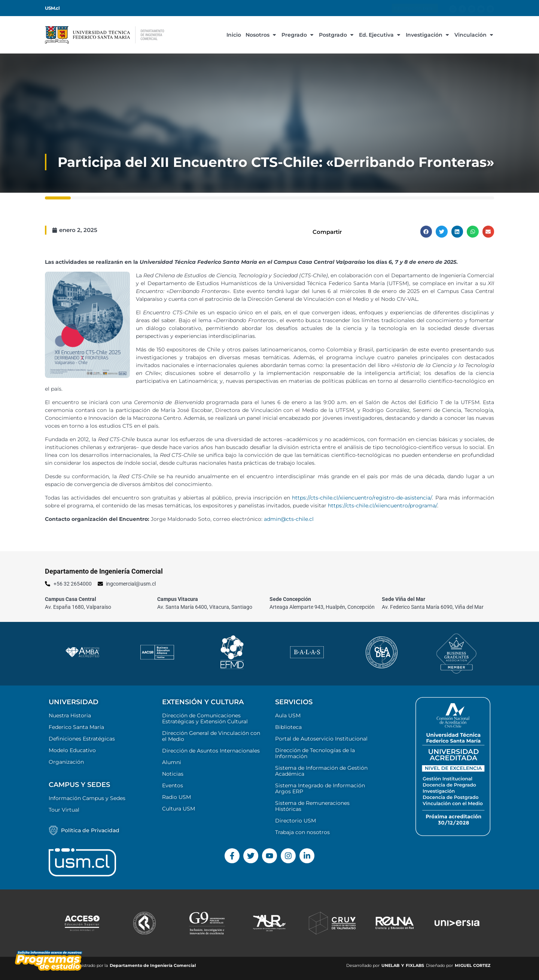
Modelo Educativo (72, 750)
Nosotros (261, 35)
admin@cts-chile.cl (289, 519)
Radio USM (176, 797)
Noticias (173, 774)
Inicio (234, 35)
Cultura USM (179, 809)
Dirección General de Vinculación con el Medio (211, 736)
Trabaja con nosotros (302, 832)
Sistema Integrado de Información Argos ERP (320, 788)
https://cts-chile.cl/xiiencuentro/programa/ (383, 506)
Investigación (428, 35)
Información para (415, 8)
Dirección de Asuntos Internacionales (211, 751)
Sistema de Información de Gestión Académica (321, 771)
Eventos (173, 785)
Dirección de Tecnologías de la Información (315, 753)
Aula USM (288, 715)
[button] (426, 232)
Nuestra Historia (70, 715)
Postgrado (337, 35)
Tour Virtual (64, 810)
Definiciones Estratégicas (82, 739)
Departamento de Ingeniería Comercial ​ (153, 965)
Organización (66, 762)
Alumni (172, 762)
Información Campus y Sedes (87, 798)
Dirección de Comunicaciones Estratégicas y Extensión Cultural (205, 718)
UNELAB (390, 965)
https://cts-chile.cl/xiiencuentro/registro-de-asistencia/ (362, 498)
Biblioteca (288, 727)
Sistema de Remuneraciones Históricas (312, 806)
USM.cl (52, 8)
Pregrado (298, 35)
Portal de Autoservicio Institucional (321, 739)
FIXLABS (415, 965)
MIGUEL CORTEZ (473, 965)
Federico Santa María (76, 727)
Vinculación (474, 35)
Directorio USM (296, 821)
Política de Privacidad (90, 830)
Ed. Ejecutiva (380, 35)
